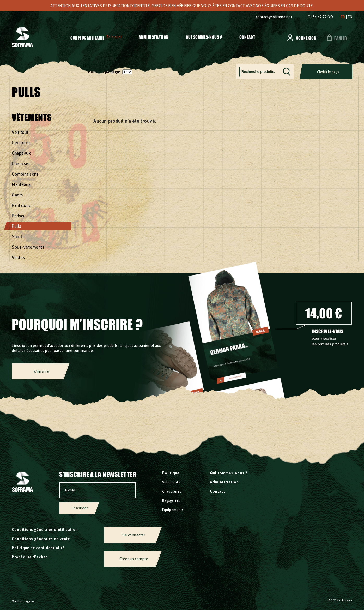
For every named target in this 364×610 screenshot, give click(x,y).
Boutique (171, 473)
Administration (154, 37)
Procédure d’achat (29, 557)
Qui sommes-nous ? (204, 37)
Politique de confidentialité (38, 548)
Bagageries (171, 500)
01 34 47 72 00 (320, 17)
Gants (17, 195)
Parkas (18, 216)
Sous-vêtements (28, 247)
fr (343, 17)
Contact (247, 37)
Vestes (18, 258)
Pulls (16, 226)
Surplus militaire (87, 38)
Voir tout (20, 132)
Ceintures (21, 143)
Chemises (21, 164)
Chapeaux (21, 153)
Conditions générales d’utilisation (45, 530)
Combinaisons (25, 174)
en (350, 17)
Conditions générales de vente (41, 539)
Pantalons (21, 205)
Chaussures (172, 491)
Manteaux (21, 184)
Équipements (173, 510)
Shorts (18, 237)
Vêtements (68, 60)
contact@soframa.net (274, 17)
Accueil (18, 60)
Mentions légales (23, 601)
